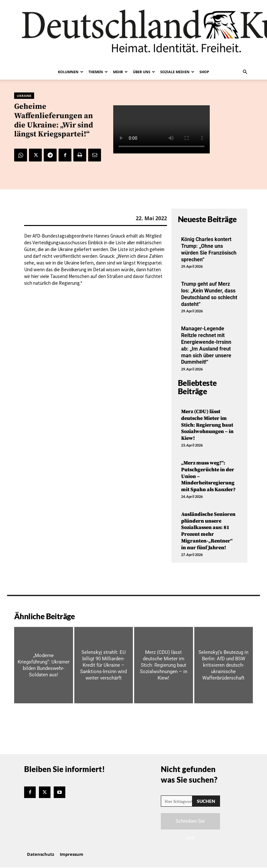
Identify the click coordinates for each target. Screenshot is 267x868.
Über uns (144, 72)
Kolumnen (71, 72)
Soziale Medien (177, 72)
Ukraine (24, 96)
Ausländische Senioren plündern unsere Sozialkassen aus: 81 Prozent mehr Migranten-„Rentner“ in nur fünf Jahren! (208, 531)
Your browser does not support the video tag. (161, 129)
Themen (98, 72)
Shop (204, 72)
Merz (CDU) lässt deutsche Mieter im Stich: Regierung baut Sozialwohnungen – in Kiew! (207, 425)
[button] (245, 72)
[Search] (206, 801)
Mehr (120, 72)
